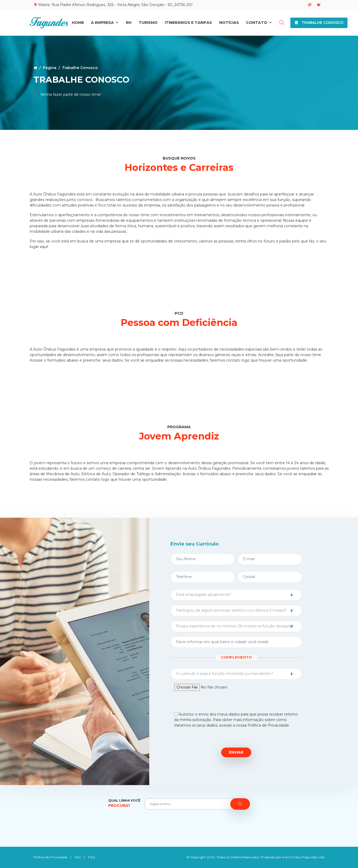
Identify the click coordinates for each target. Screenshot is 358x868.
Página (50, 68)
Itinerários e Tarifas (188, 23)
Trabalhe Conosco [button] (319, 23)
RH (129, 23)
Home (78, 23)
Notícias (229, 23)
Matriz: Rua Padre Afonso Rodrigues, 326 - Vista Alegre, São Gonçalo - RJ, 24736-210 (113, 5)
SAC (78, 857)
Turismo (148, 23)
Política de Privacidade (50, 857)
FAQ (92, 857)
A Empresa (105, 23)
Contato (259, 23)
